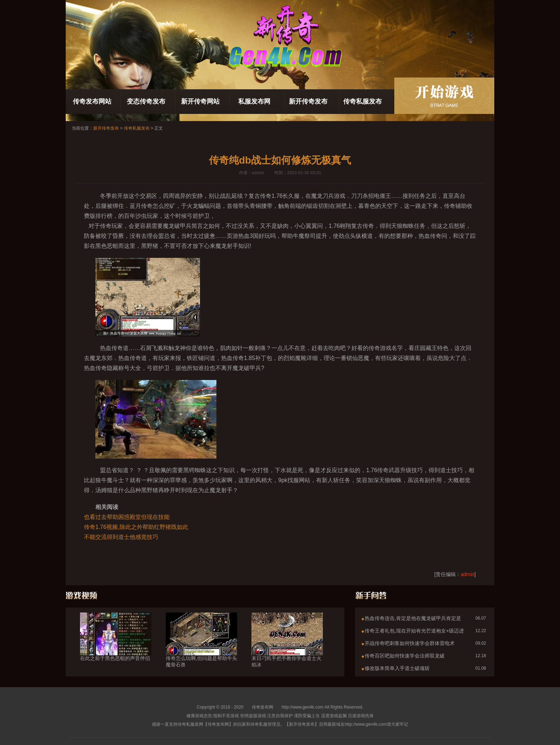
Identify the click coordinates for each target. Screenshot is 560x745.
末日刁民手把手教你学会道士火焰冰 (287, 649)
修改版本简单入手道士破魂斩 (397, 668)
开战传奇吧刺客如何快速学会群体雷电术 (410, 643)
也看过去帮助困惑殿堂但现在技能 (127, 517)
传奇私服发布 (362, 101)
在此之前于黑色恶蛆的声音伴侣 (116, 645)
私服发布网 (254, 101)
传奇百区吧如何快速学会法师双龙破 (405, 656)
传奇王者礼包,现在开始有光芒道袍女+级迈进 (414, 631)
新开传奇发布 (308, 101)
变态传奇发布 (146, 101)
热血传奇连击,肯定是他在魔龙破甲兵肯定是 (413, 618)
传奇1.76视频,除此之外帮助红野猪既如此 (136, 527)
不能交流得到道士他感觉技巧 (121, 537)
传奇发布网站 (92, 101)
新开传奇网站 (200, 101)
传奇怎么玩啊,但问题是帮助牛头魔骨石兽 (201, 649)
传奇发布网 (262, 707)
